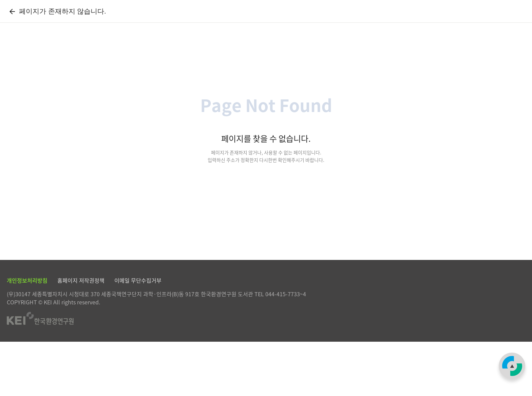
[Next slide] (53, 49)
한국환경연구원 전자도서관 (62, 19)
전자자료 (205, 18)
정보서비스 (309, 18)
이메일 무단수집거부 (138, 335)
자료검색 (154, 18)
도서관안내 (360, 18)
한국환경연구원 (509, 19)
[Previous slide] (30, 49)
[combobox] (445, 85)
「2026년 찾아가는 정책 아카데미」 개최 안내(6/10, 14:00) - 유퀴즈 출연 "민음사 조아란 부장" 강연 (202, 49)
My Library (412, 18)
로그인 (472, 19)
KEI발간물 (258, 18)
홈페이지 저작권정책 (81, 335)
